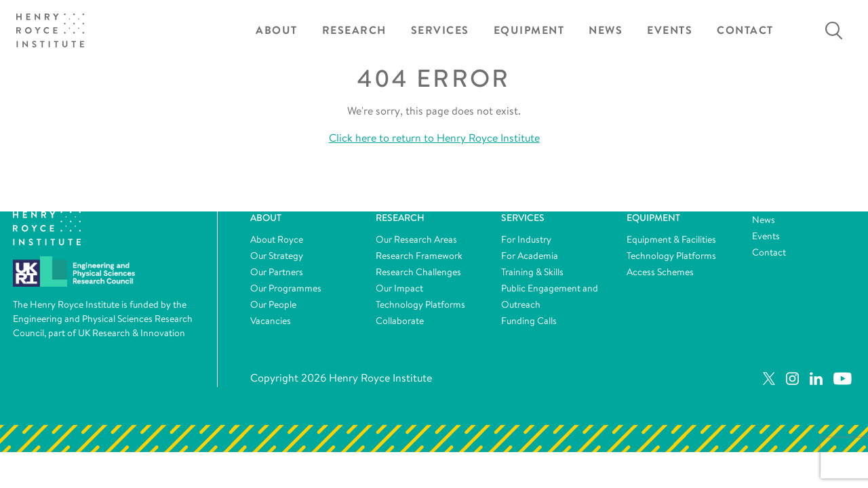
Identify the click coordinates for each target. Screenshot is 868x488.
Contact (745, 30)
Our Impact (399, 288)
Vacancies (271, 321)
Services (440, 30)
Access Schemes (660, 272)
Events (670, 30)
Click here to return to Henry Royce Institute (434, 138)
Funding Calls (529, 321)
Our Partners (277, 272)
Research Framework (419, 256)
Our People (273, 304)
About (277, 30)
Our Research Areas (416, 239)
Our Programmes (286, 288)
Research (354, 30)
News (606, 30)
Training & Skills (532, 272)
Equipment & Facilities (671, 239)
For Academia (530, 256)
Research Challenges (418, 272)
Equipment (529, 30)
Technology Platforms (420, 304)
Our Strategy (277, 256)
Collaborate (400, 321)
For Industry (526, 239)
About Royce (277, 239)
